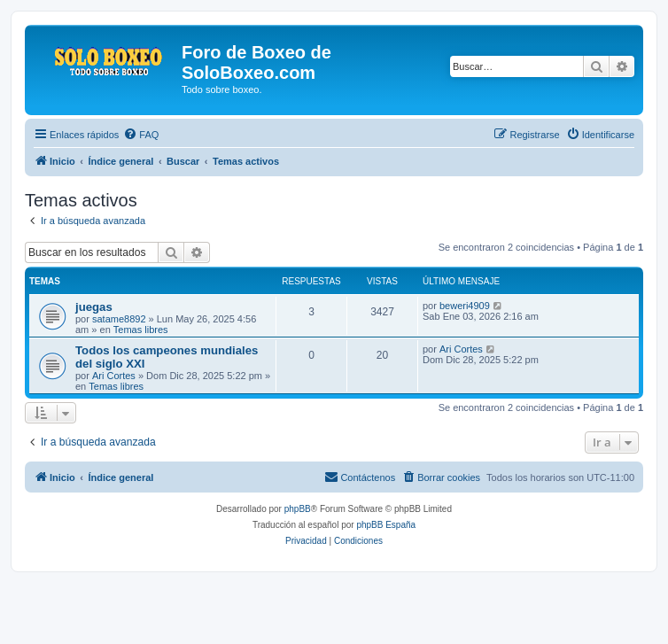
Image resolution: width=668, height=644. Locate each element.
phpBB (298, 509)
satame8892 (119, 319)
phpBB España (386, 525)
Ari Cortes (114, 376)
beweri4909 (465, 306)
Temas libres (141, 330)
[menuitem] (141, 135)
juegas (94, 307)
